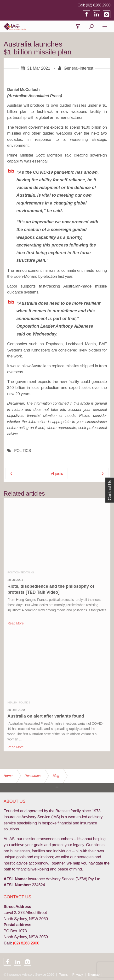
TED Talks (27, 572)
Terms (63, 975)
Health (12, 702)
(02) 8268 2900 (98, 5)
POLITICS (23, 451)
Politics (13, 572)
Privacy (78, 975)
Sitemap (94, 975)
